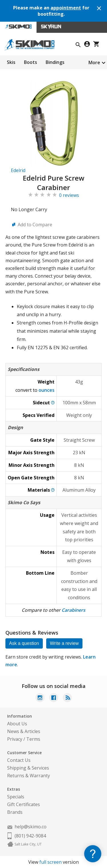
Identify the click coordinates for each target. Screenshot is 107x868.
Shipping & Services (28, 768)
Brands (15, 812)
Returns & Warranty (29, 776)
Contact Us (19, 760)
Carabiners (73, 610)
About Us (17, 724)
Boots (31, 62)
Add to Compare (35, 225)
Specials (16, 797)
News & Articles (24, 731)
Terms (33, 739)
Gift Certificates (24, 804)
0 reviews (69, 195)
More (94, 62)
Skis (11, 62)
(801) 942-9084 (30, 836)
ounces (47, 390)
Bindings (55, 62)
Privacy (15, 739)
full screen (51, 862)
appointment (66, 8)
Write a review (64, 643)
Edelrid (18, 170)
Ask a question (24, 643)
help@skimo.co (31, 827)
